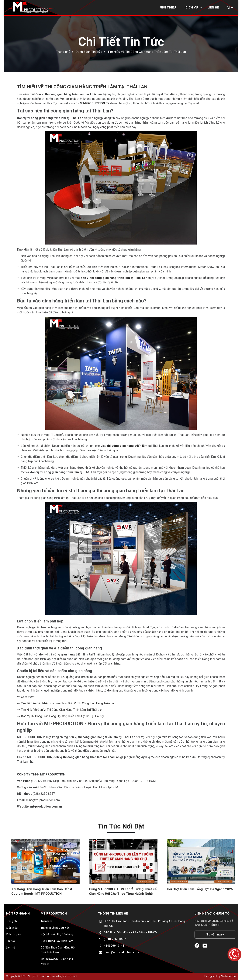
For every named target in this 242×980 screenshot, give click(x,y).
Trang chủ (63, 52)
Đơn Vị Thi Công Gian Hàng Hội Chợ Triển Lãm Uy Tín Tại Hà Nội (62, 716)
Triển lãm (46, 921)
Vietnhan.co (229, 976)
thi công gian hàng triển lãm (127, 446)
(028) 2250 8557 (115, 939)
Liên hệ (213, 7)
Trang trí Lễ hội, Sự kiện (55, 928)
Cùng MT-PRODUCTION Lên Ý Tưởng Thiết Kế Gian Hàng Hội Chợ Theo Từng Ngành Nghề (123, 891)
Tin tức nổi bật (121, 826)
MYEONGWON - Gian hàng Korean (57, 961)
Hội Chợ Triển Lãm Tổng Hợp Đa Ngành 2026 (200, 889)
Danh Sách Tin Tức (89, 52)
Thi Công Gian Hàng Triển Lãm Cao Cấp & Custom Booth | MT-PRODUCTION (42, 891)
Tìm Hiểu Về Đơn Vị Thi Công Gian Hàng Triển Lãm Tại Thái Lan (62, 710)
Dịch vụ (192, 7)
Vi (229, 8)
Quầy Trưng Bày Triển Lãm (57, 941)
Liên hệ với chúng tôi (213, 913)
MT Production (54, 913)
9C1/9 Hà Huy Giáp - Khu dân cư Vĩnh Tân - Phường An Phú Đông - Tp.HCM (145, 923)
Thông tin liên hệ (113, 913)
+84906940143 (114, 946)
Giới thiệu (168, 7)
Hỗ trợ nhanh (18, 913)
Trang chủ (12, 921)
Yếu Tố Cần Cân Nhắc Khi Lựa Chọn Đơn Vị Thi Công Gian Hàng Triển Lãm (69, 703)
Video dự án (14, 934)
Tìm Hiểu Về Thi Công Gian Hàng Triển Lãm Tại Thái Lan (147, 52)
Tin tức (10, 941)
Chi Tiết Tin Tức (121, 42)
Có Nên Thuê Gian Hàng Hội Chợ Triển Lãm (58, 950)
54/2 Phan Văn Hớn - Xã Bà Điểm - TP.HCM (131, 932)
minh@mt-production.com (121, 952)
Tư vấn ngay (215, 934)
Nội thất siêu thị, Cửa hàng (57, 934)
